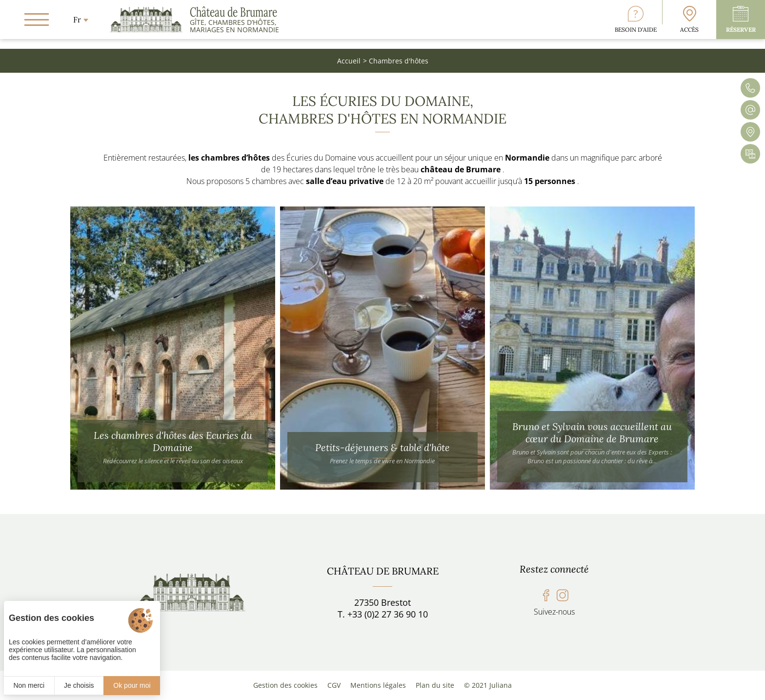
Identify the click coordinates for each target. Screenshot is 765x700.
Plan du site (435, 685)
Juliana (501, 685)
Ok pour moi (132, 685)
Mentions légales (378, 685)
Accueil (349, 61)
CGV (334, 685)
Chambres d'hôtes (399, 61)
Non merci (29, 685)
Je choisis (79, 685)
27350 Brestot (382, 602)
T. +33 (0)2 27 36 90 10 (383, 614)
